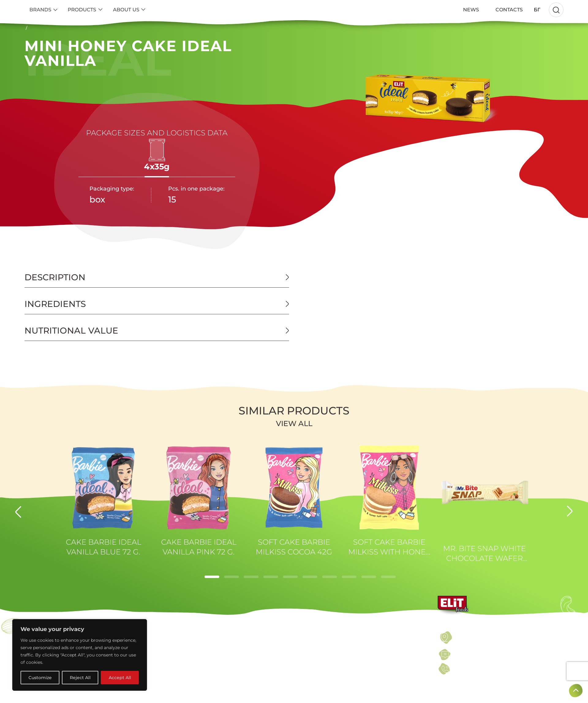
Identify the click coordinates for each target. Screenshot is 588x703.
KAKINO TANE (47, 694)
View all (294, 423)
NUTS (170, 635)
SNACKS (174, 684)
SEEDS (172, 645)
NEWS (306, 655)
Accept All (120, 678)
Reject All (80, 678)
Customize (40, 678)
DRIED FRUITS (182, 655)
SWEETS (174, 674)
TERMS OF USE (318, 635)
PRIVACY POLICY (321, 645)
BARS (170, 664)
